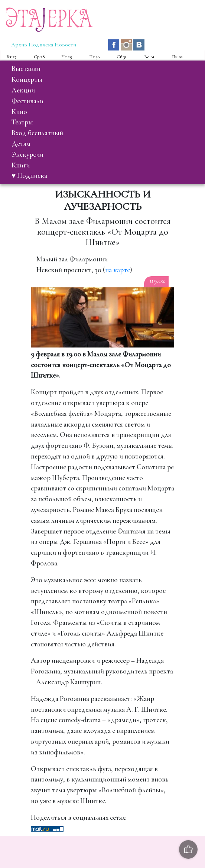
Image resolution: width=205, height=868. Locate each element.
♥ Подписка (29, 176)
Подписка (41, 45)
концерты (27, 79)
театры (22, 122)
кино (19, 112)
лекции (23, 90)
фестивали (27, 101)
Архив (19, 45)
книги (21, 165)
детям (21, 144)
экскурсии (27, 154)
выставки (26, 69)
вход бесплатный (37, 133)
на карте (118, 270)
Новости (65, 45)
